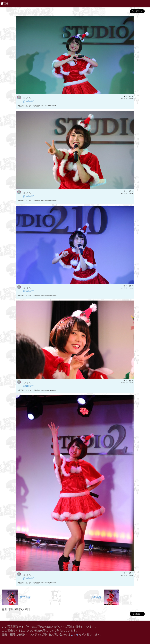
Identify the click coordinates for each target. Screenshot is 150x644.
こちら (74, 634)
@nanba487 (28, 101)
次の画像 (105, 597)
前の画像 (17, 597)
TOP (4, 3)
